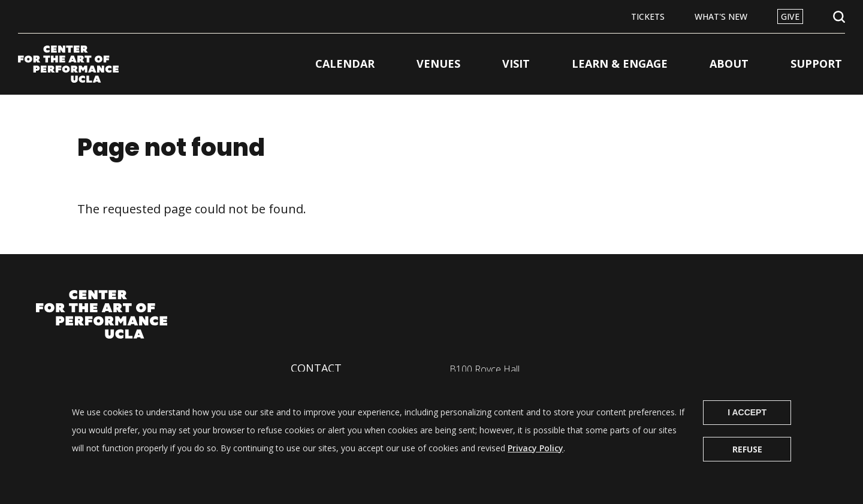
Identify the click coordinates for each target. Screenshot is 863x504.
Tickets (648, 16)
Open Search (839, 17)
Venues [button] (438, 64)
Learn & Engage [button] (620, 64)
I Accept (747, 422)
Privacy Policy (535, 458)
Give (790, 16)
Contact (316, 368)
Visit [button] (516, 64)
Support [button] (816, 64)
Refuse (747, 459)
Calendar (345, 64)
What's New (721, 16)
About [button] (729, 64)
